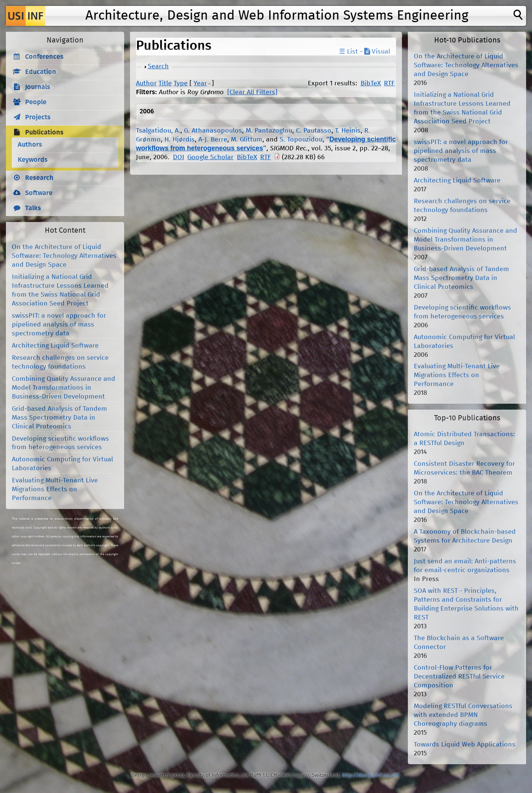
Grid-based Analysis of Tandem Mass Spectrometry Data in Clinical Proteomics (59, 418)
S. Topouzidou (301, 140)
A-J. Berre (213, 140)
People (36, 102)
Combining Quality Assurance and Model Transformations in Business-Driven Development (64, 388)
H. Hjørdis (180, 140)
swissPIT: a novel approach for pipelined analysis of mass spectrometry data (59, 325)
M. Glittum (247, 140)
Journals (38, 87)
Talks (33, 208)
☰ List (349, 52)
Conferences (44, 57)
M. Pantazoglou (269, 131)
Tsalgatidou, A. (158, 131)
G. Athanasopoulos (213, 131)
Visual (377, 52)
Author (146, 83)
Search (158, 66)
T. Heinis (348, 131)
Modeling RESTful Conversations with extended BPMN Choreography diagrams (463, 715)
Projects (38, 117)
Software (39, 193)
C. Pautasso (314, 131)
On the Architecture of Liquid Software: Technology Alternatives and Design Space (64, 256)
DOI (179, 157)
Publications (44, 133)
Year (200, 83)
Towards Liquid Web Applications (465, 745)
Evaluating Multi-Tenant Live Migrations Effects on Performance (55, 489)
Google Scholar (210, 157)
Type (181, 83)
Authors (30, 145)
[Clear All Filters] (252, 92)
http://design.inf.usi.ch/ (371, 775)
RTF (389, 83)
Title (165, 83)
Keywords (33, 160)
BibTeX (371, 83)
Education (41, 72)
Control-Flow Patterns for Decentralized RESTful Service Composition (459, 677)
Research (39, 178)
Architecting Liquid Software (55, 346)
